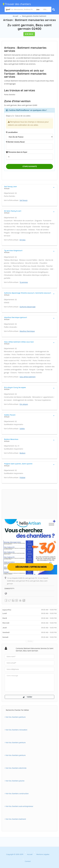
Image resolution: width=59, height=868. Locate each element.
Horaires (30, 641)
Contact (28, 861)
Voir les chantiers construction (17, 794)
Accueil (16, 16)
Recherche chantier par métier (17, 710)
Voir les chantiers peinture (15, 717)
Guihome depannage (28, 307)
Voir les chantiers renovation (16, 730)
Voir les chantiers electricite (16, 768)
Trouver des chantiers (17, 4)
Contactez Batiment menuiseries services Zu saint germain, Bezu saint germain (35, 650)
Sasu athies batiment (28, 377)
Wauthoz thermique (27, 331)
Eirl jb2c (23, 240)
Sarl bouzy (24, 200)
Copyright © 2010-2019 (15, 854)
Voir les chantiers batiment (15, 819)
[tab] (29, 187)
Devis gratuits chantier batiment (34, 16)
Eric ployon (24, 404)
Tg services (24, 282)
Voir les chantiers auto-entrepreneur (19, 806)
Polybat (23, 477)
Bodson (23, 453)
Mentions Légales (43, 854)
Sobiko (22, 429)
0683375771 (10, 588)
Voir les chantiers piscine (15, 781)
